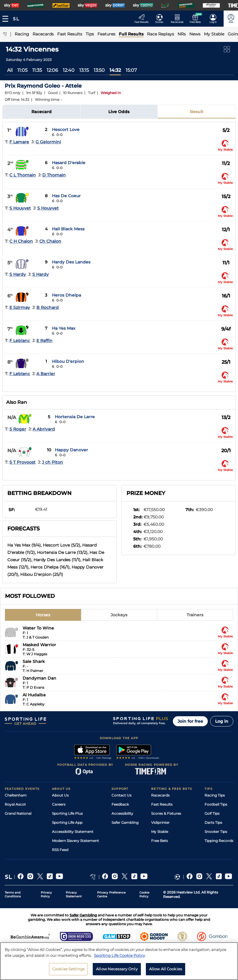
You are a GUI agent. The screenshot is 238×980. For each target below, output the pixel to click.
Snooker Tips (216, 832)
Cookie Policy (144, 894)
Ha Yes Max (64, 328)
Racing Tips (215, 795)
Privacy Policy (46, 894)
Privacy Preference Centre (111, 894)
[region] (119, 961)
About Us (60, 795)
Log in (222, 721)
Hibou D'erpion (68, 361)
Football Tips (216, 804)
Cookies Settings (68, 969)
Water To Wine (38, 628)
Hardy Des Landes (71, 262)
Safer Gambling (125, 822)
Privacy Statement (74, 894)
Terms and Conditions (13, 894)
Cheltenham (16, 795)
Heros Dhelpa (66, 295)
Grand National (18, 813)
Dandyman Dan (39, 678)
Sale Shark (34, 661)
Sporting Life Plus (67, 813)
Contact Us (121, 795)
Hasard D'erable (69, 163)
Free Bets (159, 841)
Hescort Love (66, 130)
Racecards (160, 795)
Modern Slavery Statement (75, 841)
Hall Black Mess (68, 229)
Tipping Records (219, 841)
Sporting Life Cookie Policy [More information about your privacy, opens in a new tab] (119, 955)
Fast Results (162, 804)
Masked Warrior (39, 645)
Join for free (190, 721)
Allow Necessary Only (117, 969)
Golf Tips (212, 813)
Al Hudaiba (34, 695)
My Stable (160, 832)
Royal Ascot (15, 804)
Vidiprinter (160, 822)
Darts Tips (213, 822)
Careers (59, 804)
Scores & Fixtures (166, 813)
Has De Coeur (66, 196)
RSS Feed (60, 850)
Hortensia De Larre (75, 417)
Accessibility (122, 813)
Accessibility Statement (73, 832)
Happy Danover (71, 450)
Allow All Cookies (166, 969)
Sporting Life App (67, 822)
